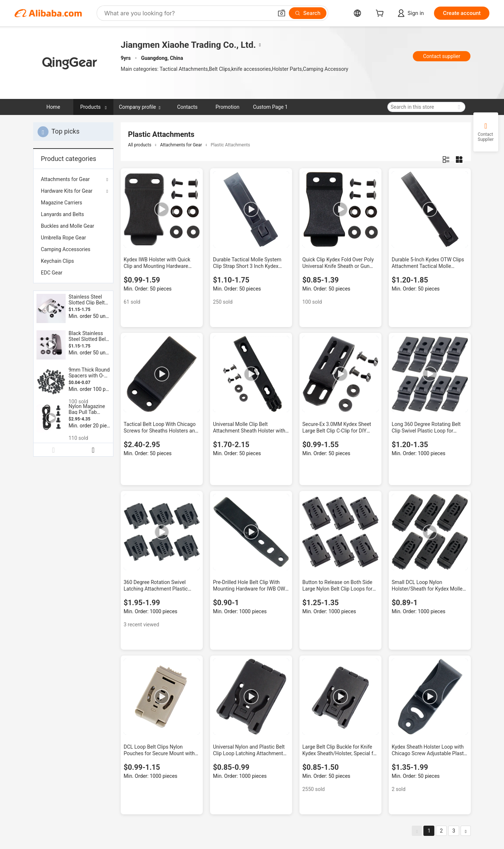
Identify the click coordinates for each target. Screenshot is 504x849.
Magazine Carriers (61, 203)
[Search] (308, 13)
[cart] (381, 14)
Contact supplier (442, 56)
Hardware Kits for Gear (67, 191)
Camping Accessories (66, 249)
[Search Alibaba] (188, 13)
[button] (282, 13)
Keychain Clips (57, 261)
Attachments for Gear (65, 179)
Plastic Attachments (230, 145)
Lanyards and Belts (62, 214)
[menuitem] (73, 203)
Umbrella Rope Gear (63, 238)
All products (140, 145)
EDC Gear (52, 273)
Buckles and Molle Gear (67, 226)
